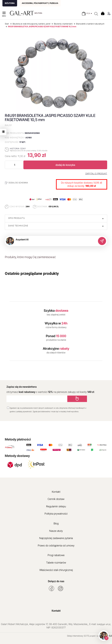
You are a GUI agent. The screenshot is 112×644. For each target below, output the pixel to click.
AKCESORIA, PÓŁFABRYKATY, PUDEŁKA (40, 3)
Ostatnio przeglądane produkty (32, 274)
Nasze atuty (56, 531)
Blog (56, 523)
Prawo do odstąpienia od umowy (56, 545)
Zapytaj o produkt (96, 174)
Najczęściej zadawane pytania (56, 538)
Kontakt (56, 492)
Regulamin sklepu (56, 506)
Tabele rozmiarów (56, 563)
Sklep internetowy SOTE (78, 636)
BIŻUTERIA (10, 3)
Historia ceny (18, 149)
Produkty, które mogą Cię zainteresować (30, 257)
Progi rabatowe (56, 555)
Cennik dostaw (56, 499)
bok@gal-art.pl (104, 624)
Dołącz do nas (56, 581)
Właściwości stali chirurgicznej (56, 570)
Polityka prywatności (56, 514)
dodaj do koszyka (65, 165)
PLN (89, 13)
